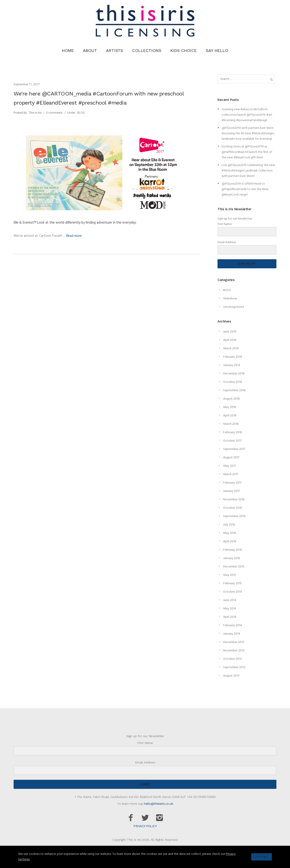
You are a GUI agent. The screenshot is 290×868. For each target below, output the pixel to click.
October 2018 (233, 382)
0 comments (54, 113)
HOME (68, 50)
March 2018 (231, 424)
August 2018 (231, 399)
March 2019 (231, 348)
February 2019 (233, 357)
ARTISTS (115, 50)
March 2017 (231, 474)
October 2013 (232, 659)
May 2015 (230, 575)
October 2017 (232, 441)
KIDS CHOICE (184, 50)
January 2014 (232, 634)
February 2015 (232, 583)
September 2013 (234, 667)
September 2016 (234, 516)
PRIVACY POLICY (145, 826)
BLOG (81, 113)
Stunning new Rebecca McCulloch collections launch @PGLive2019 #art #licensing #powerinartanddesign (247, 115)
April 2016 (230, 542)
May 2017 (229, 466)
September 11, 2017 (27, 84)
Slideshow (230, 299)
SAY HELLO (217, 50)
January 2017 (231, 491)
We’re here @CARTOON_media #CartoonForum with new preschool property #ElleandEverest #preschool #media (99, 98)
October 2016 (232, 508)
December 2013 (234, 642)
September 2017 (234, 449)
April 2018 (230, 416)
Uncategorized (233, 307)
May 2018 (230, 407)
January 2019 (232, 365)
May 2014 (230, 609)
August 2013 (231, 676)
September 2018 (234, 390)
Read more (74, 236)
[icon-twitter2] (146, 818)
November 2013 (234, 651)
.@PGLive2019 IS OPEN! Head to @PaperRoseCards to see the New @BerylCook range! (245, 189)
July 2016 (229, 525)
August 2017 (231, 458)
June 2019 (230, 332)
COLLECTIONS (147, 50)
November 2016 (234, 500)
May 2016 (230, 533)
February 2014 (233, 625)
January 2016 (232, 558)
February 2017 (232, 483)
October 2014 (233, 592)
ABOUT (90, 50)
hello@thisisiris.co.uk (158, 804)
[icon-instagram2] (160, 818)
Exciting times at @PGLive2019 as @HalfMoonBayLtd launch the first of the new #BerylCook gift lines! (247, 152)
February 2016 (232, 550)
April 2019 (230, 340)
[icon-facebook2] (132, 818)
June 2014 (230, 600)
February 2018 (233, 432)
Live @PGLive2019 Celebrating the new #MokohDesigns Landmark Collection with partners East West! (248, 171)
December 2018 (234, 374)
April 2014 (230, 617)
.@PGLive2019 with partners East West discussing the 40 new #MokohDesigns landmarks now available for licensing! (248, 133)
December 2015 (234, 567)
